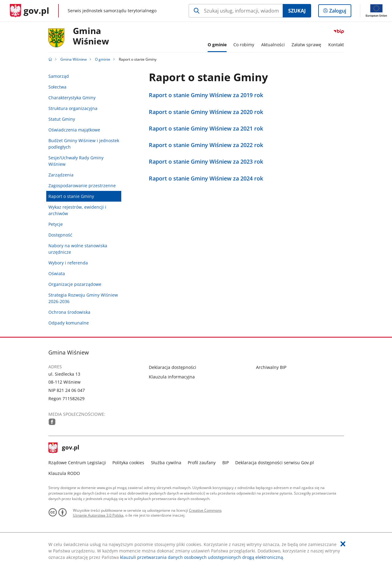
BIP (226, 463)
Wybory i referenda (68, 263)
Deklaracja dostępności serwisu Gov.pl (275, 463)
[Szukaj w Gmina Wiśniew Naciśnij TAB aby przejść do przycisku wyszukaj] (236, 11)
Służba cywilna (166, 463)
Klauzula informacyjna (172, 377)
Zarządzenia (61, 175)
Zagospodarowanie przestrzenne (82, 186)
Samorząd (59, 76)
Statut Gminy (62, 119)
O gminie (103, 59)
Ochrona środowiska (69, 312)
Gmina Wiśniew (73, 59)
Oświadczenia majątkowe (74, 130)
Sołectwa (57, 87)
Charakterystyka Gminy (72, 98)
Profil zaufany (202, 463)
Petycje (56, 224)
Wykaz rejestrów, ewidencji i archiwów (77, 210)
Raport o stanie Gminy (71, 196)
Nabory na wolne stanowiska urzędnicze (78, 249)
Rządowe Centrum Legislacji (77, 463)
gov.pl (64, 448)
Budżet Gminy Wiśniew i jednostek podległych (84, 144)
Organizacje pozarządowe (75, 284)
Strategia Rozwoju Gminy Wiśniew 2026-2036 (83, 298)
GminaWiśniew (91, 36)
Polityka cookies (128, 463)
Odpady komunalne (69, 323)
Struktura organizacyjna (73, 108)
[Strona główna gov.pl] (30, 11)
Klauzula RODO (64, 473)
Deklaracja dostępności (173, 367)
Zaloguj (339, 12)
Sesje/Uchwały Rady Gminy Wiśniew (76, 161)
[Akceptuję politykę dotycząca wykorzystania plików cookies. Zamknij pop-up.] (343, 544)
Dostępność (60, 235)
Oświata (57, 273)
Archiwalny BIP (271, 367)
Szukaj (297, 11)
